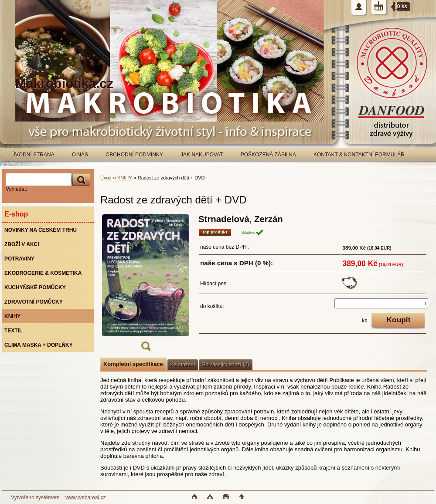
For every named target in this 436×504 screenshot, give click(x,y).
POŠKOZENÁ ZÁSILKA (268, 155)
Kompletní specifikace (133, 364)
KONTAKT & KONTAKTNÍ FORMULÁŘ (359, 155)
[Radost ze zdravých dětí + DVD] (146, 285)
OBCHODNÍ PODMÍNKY (134, 155)
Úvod (106, 178)
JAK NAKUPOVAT (202, 155)
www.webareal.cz (86, 497)
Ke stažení (183, 365)
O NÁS (80, 155)
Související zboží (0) (225, 365)
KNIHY (124, 178)
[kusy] (381, 303)
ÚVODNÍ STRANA (33, 155)
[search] (80, 180)
